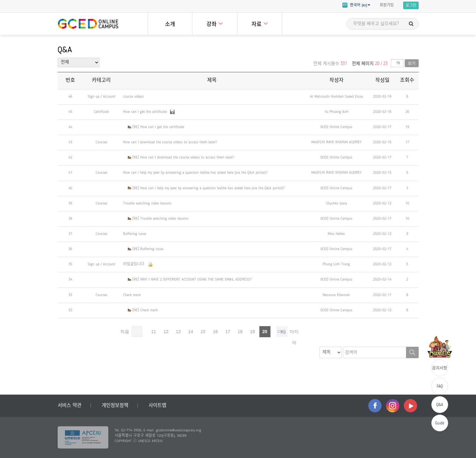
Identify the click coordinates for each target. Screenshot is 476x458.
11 (154, 332)
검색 (412, 352)
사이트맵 (157, 406)
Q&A (440, 405)
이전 (137, 332)
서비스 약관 (70, 406)
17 (228, 332)
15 (203, 332)
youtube (410, 406)
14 (191, 332)
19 (252, 332)
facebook (375, 406)
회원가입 (387, 5)
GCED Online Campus (88, 24)
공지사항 (440, 368)
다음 (282, 332)
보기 (412, 64)
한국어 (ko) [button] (356, 5)
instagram (393, 406)
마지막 (294, 333)
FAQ (440, 387)
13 (178, 332)
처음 (125, 332)
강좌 (215, 23)
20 (265, 332)
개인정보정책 (115, 406)
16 (215, 332)
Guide (440, 423)
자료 (260, 23)
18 (240, 332)
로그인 (411, 6)
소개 (170, 25)
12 (166, 332)
